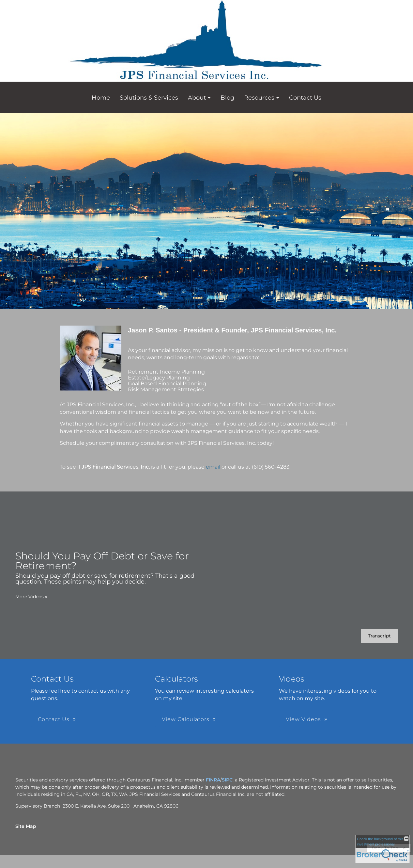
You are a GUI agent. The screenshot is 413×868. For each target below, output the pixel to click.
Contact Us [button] (54, 719)
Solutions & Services (149, 98)
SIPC (227, 780)
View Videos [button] (303, 719)
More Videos (31, 597)
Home (101, 98)
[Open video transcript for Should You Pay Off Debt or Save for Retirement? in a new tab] (379, 636)
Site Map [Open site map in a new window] (26, 826)
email (213, 467)
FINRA (213, 780)
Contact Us (305, 98)
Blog (227, 98)
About (197, 98)
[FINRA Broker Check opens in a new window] (382, 849)
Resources (259, 98)
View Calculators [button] (186, 719)
